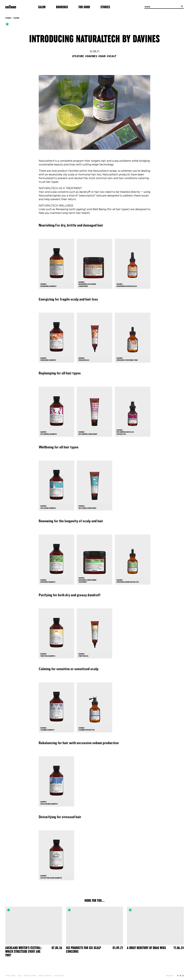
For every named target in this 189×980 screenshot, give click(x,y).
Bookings (62, 7)
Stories (105, 7)
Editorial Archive (30, 976)
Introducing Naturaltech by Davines (94, 39)
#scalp (112, 56)
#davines (91, 56)
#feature (78, 56)
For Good (84, 7)
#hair (102, 56)
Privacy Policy (59, 976)
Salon (42, 7)
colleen (11, 7)
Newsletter (170, 976)
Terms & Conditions (45, 976)
